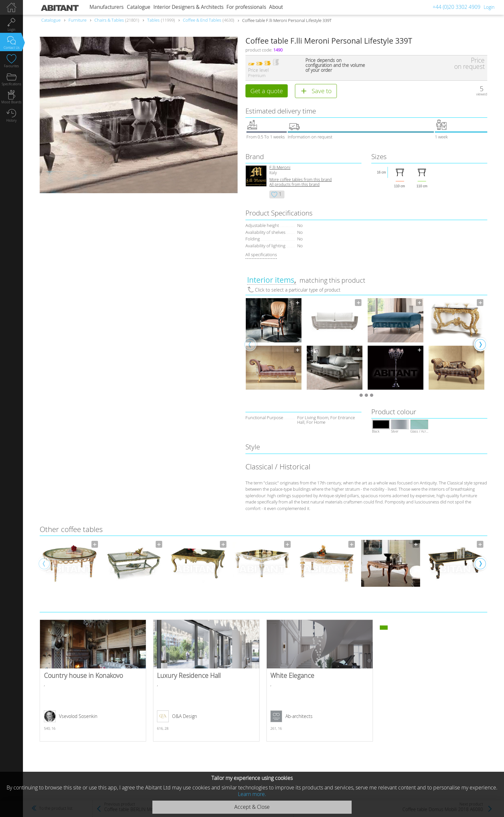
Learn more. (252, 794)
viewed (482, 94)
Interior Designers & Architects (188, 7)
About (276, 7)
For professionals (246, 7)
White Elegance (320, 681)
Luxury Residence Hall (206, 681)
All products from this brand (294, 185)
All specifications (261, 255)
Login (489, 7)
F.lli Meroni (280, 168)
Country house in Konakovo (93, 681)
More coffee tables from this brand (300, 180)
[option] (274, 345)
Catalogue (139, 7)
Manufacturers (107, 7)
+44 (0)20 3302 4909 (456, 7)
